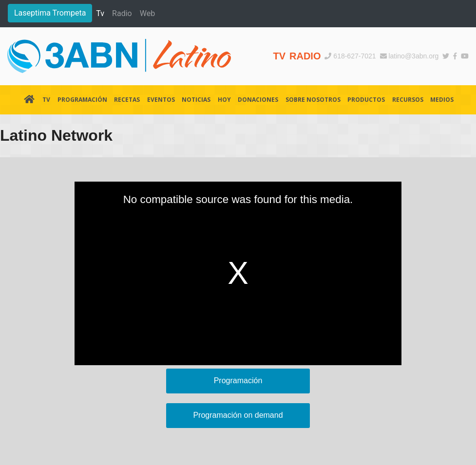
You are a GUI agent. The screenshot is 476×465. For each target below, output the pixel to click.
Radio (122, 13)
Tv (100, 13)
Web (147, 13)
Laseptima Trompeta (50, 13)
